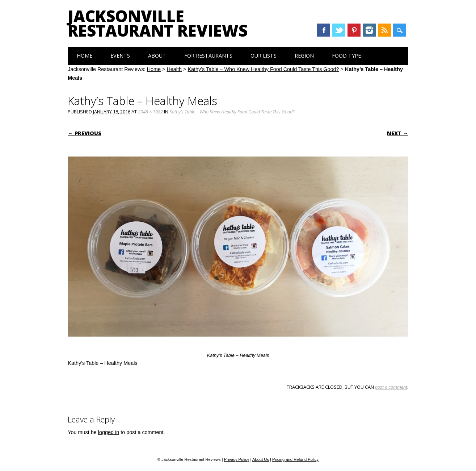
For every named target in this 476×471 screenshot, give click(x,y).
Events (120, 56)
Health (174, 69)
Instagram (369, 30)
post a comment (391, 387)
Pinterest (354, 30)
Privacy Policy (237, 459)
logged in (109, 432)
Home (85, 56)
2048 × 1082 (150, 112)
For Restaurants (208, 56)
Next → (397, 133)
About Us (261, 459)
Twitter (339, 30)
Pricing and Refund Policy (295, 459)
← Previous (84, 133)
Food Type (346, 56)
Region (304, 56)
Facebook (324, 30)
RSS (384, 30)
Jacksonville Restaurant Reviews (158, 23)
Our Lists (264, 56)
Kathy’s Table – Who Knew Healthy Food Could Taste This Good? (263, 69)
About (157, 56)
